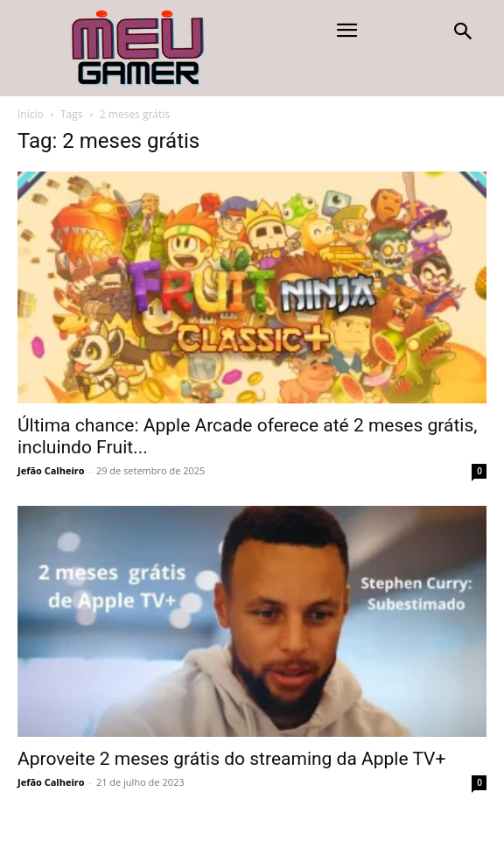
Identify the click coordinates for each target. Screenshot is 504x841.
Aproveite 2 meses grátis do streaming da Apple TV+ (231, 759)
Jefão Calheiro (51, 470)
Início (31, 114)
